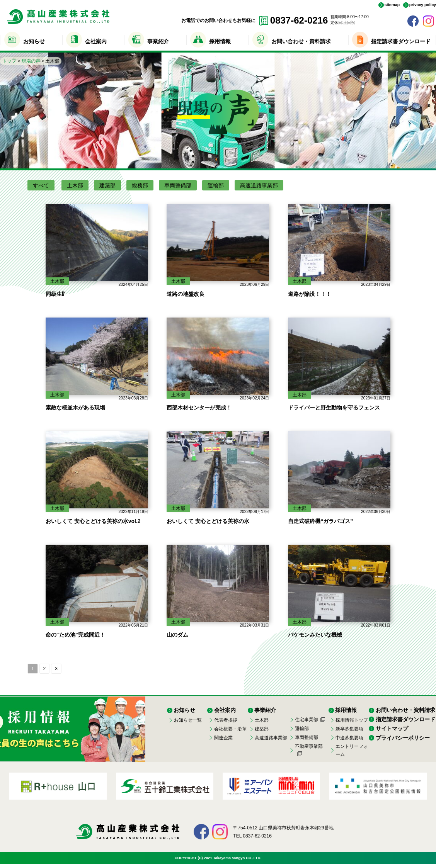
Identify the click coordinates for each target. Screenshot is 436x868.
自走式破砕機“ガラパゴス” (320, 521)
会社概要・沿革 (230, 729)
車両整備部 (178, 185)
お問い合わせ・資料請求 (301, 41)
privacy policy (423, 5)
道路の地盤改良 (186, 294)
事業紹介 (158, 41)
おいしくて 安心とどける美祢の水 (208, 521)
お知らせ (34, 41)
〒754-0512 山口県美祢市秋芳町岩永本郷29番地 (283, 828)
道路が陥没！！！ (310, 294)
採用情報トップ (352, 720)
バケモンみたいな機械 (315, 635)
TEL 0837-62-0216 (252, 836)
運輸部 (216, 185)
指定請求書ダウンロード (401, 41)
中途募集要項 (349, 738)
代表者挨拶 (226, 720)
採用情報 (220, 41)
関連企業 (223, 738)
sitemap (392, 5)
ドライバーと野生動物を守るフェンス (334, 408)
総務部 (140, 185)
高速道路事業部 (259, 185)
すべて (41, 185)
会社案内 (96, 41)
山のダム (177, 635)
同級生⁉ (55, 294)
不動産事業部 (309, 746)
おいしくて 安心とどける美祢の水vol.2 (93, 521)
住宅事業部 (307, 720)
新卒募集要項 (349, 729)
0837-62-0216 (299, 20)
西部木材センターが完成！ (199, 408)
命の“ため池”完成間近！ (75, 635)
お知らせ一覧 (188, 720)
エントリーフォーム (352, 750)
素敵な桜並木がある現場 (75, 408)
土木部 (75, 185)
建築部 (107, 185)
